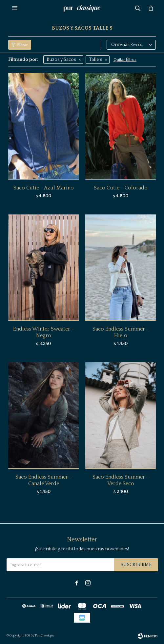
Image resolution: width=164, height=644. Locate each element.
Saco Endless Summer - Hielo (121, 332)
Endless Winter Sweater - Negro (44, 332)
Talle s (95, 60)
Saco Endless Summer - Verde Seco (121, 480)
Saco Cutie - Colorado (121, 188)
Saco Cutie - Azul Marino (44, 188)
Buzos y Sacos (61, 60)
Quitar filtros (125, 60)
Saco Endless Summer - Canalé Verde (44, 480)
